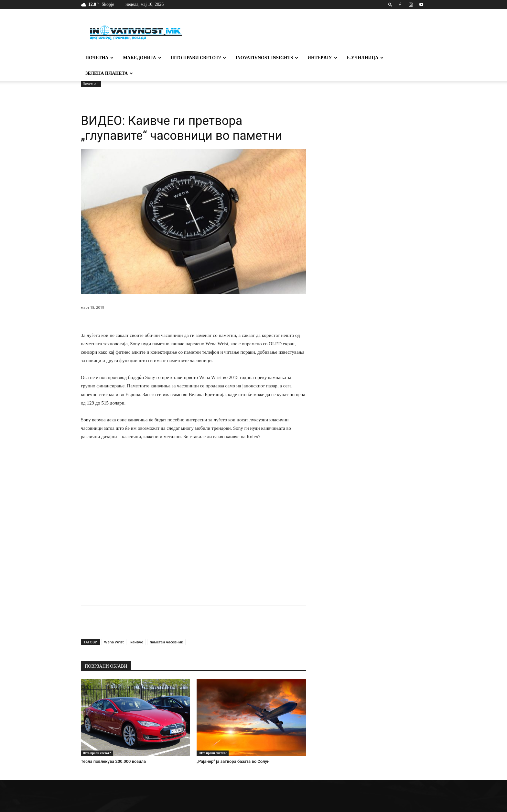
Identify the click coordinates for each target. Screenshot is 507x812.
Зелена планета (109, 73)
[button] (390, 4)
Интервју (322, 58)
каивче (137, 642)
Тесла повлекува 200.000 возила (113, 761)
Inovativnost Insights (267, 58)
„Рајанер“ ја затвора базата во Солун (233, 761)
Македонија (142, 58)
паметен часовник (166, 642)
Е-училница (365, 58)
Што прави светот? (199, 58)
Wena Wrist (114, 642)
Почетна (99, 58)
